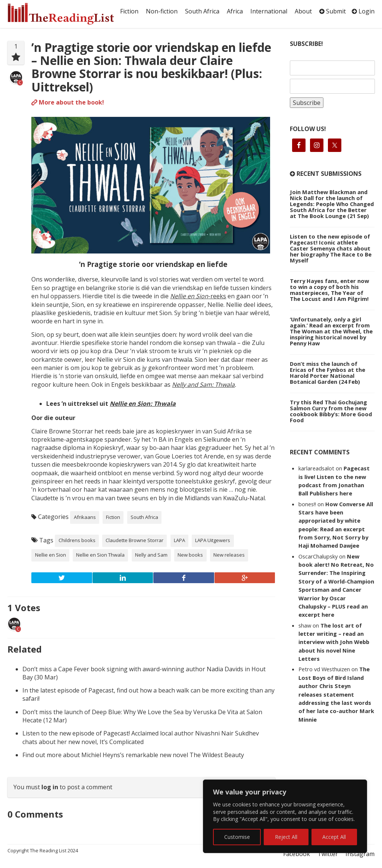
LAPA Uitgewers (213, 540)
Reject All (286, 837)
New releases (229, 555)
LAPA (179, 540)
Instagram (360, 854)
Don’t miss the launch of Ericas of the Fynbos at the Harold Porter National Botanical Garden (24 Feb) (328, 373)
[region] (285, 816)
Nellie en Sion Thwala (100, 555)
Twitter (328, 854)
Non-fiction (162, 11)
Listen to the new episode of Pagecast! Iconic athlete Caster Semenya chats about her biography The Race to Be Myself (331, 248)
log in (50, 787)
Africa (235, 11)
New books (190, 555)
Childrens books (77, 540)
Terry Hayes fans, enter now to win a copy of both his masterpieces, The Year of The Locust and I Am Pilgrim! (329, 290)
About (303, 11)
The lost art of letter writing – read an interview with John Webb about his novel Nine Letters (334, 642)
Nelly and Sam (151, 555)
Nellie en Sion (51, 555)
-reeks (198, 296)
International (269, 11)
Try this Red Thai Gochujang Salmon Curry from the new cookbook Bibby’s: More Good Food (331, 411)
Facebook (297, 854)
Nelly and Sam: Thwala (203, 385)
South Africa (202, 11)
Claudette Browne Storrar (134, 540)
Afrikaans (85, 517)
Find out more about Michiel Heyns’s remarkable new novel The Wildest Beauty (133, 755)
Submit (333, 11)
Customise (237, 837)
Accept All (334, 837)
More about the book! (68, 102)
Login (363, 11)
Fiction (129, 11)
